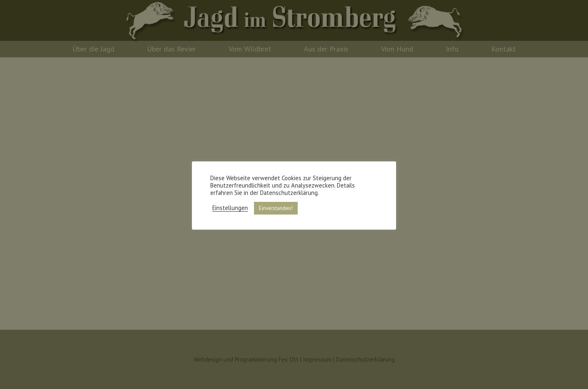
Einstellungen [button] (230, 208)
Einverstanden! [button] (276, 208)
